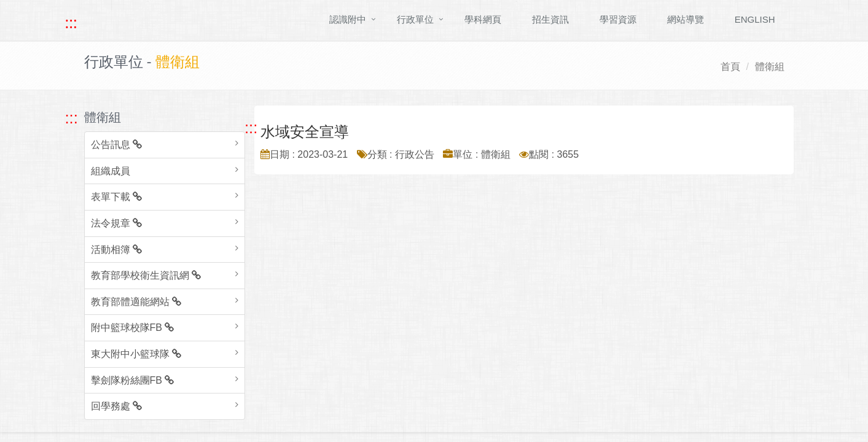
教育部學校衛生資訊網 (146, 275)
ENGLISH (755, 19)
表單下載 (116, 197)
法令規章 (116, 223)
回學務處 (116, 406)
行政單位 (415, 19)
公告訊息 (116, 145)
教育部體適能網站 (136, 302)
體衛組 (770, 67)
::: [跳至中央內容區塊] (251, 128)
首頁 (730, 67)
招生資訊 (550, 19)
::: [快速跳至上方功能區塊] (71, 23)
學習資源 (618, 19)
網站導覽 (686, 19)
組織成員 (111, 171)
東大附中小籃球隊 (136, 354)
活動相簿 (116, 250)
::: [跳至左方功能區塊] (72, 118)
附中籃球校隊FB (133, 328)
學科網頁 (483, 19)
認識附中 (348, 19)
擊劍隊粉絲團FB (133, 380)
